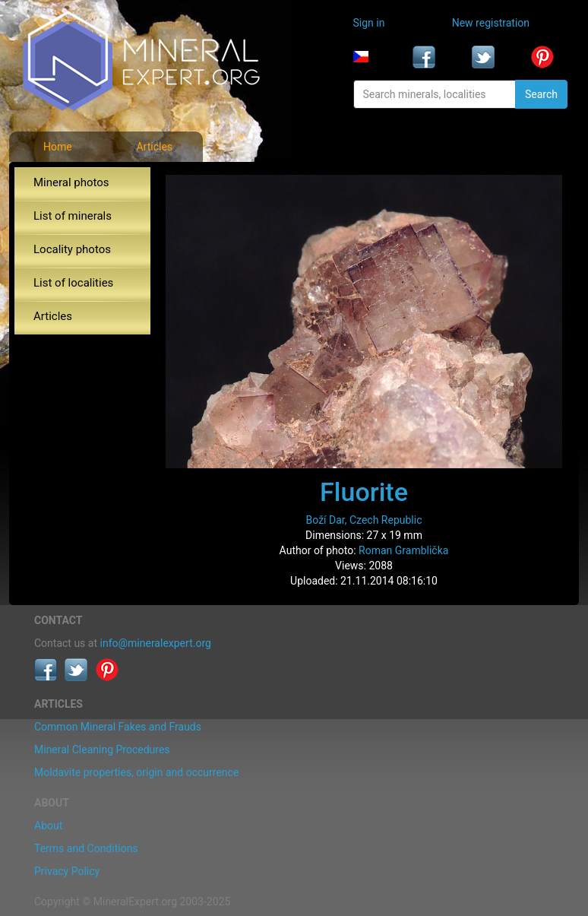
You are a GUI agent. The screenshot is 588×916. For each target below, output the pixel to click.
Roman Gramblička (403, 550)
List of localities (73, 283)
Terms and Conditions (86, 848)
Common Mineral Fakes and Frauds (118, 727)
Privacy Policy (67, 871)
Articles (154, 147)
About (48, 826)
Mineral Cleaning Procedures (102, 750)
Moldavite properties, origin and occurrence (136, 772)
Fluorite (364, 492)
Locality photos (72, 249)
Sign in (369, 23)
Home (58, 147)
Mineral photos (71, 182)
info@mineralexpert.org (156, 643)
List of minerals (73, 216)
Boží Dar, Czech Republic (364, 520)
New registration (491, 23)
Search (541, 94)
